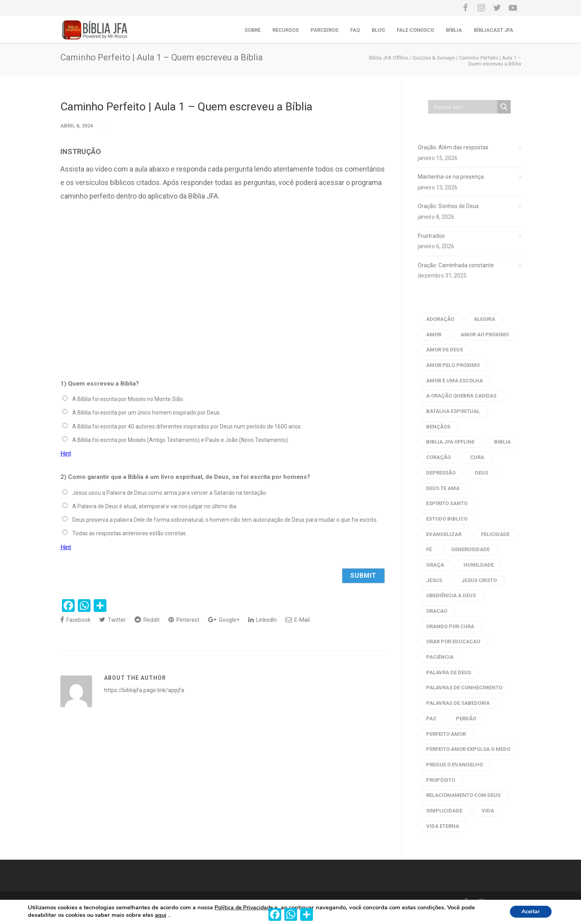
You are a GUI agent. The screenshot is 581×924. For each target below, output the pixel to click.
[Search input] (465, 107)
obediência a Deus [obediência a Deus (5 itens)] (451, 595)
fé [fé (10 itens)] (429, 549)
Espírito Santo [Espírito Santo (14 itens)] (447, 503)
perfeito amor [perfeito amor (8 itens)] (446, 734)
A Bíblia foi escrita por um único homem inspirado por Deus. (147, 413)
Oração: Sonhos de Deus (448, 206)
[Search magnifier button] (504, 107)
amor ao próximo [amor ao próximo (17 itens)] (485, 335)
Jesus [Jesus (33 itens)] (434, 580)
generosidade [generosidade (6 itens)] (470, 549)
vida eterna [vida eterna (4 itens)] (443, 826)
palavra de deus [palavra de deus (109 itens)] (449, 672)
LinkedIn (263, 620)
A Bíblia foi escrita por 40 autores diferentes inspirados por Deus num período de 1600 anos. (187, 426)
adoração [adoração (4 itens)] (440, 319)
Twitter (113, 620)
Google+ (224, 620)
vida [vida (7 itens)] (488, 811)
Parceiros (324, 30)
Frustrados (431, 236)
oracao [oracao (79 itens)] (437, 611)
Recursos (286, 30)
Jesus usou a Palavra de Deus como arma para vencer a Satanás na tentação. (170, 493)
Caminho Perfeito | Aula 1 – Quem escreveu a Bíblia (186, 107)
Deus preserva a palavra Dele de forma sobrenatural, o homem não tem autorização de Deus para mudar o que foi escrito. (225, 520)
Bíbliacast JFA (493, 30)
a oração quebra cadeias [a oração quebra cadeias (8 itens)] (461, 396)
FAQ (355, 30)
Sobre (253, 30)
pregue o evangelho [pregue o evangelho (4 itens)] (455, 765)
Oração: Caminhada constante (456, 265)
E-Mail (298, 620)
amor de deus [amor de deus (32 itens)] (445, 350)
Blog (378, 30)
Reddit (147, 620)
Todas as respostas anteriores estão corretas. (130, 533)
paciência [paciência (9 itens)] (440, 657)
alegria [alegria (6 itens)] (484, 319)
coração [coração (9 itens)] (438, 457)
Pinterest (184, 620)
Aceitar (531, 912)
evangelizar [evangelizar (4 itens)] (444, 534)
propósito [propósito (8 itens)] (441, 780)
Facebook (75, 620)
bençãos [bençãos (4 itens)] (438, 427)
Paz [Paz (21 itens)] (431, 719)
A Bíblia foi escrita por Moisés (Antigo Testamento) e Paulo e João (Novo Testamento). (181, 440)
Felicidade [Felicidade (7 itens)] (495, 534)
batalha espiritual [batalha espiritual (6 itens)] (453, 411)
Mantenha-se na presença (451, 177)
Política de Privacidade (244, 908)
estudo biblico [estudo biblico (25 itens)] (447, 519)
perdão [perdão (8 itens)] (466, 719)
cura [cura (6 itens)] (477, 457)
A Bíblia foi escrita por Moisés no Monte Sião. (128, 399)
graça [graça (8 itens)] (435, 565)
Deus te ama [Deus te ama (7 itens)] (443, 488)
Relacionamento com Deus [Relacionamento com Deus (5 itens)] (463, 795)
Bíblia (454, 30)
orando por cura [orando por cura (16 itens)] (450, 626)
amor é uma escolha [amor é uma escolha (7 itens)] (455, 381)
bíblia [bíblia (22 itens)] (502, 442)
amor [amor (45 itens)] (434, 335)
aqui (161, 915)
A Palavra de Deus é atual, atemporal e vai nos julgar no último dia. (155, 506)
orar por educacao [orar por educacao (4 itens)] (453, 641)
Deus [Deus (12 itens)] (482, 473)
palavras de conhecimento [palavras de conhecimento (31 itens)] (464, 688)
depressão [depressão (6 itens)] (441, 473)
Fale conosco (415, 30)
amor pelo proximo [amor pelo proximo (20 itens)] (453, 365)
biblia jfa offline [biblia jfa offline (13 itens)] (450, 442)
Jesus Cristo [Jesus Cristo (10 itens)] (479, 580)
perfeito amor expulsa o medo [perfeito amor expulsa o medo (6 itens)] (468, 749)
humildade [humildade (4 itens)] (479, 565)
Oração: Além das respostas (453, 147)
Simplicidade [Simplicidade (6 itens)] (444, 811)
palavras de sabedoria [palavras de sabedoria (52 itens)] (458, 703)
